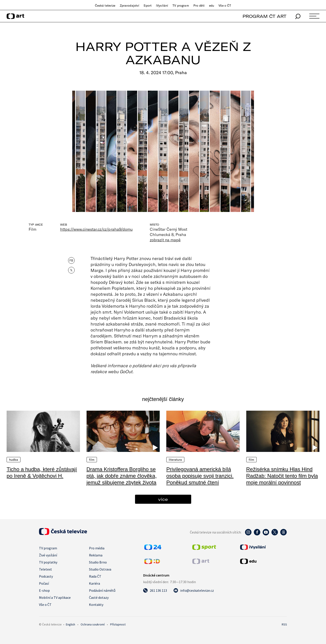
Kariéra (94, 583)
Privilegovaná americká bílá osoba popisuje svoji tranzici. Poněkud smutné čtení (200, 476)
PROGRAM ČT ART (264, 16)
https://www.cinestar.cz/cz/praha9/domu (96, 229)
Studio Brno (98, 562)
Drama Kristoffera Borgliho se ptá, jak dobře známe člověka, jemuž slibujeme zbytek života (122, 476)
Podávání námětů (102, 590)
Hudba (14, 460)
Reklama (96, 555)
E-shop (44, 590)
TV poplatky (48, 562)
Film (92, 460)
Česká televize (105, 6)
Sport (148, 6)
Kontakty (96, 605)
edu (212, 6)
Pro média (97, 548)
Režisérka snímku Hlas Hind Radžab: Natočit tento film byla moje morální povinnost (282, 476)
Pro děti (199, 6)
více (163, 499)
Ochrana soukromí (93, 624)
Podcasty (46, 576)
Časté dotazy (99, 597)
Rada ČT (95, 576)
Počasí (44, 583)
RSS (284, 624)
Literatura (175, 460)
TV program (181, 6)
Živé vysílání (48, 555)
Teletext (45, 569)
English (70, 624)
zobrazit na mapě (165, 240)
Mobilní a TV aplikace (55, 597)
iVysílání (162, 6)
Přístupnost (118, 624)
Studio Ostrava (100, 569)
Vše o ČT (225, 6)
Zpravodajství (130, 6)
